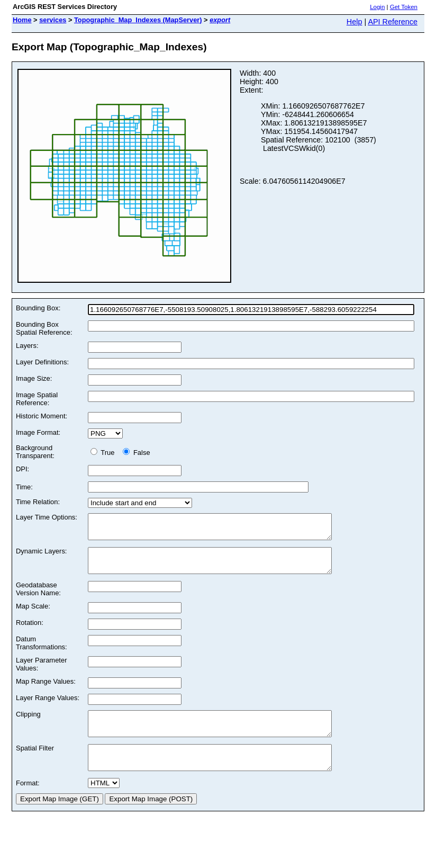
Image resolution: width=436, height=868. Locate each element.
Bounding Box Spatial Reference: (44, 328)
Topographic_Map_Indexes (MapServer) (138, 20)
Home (22, 20)
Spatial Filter (35, 762)
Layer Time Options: (47, 517)
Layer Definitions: (42, 362)
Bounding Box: (38, 308)
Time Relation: (38, 502)
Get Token (404, 7)
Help (355, 22)
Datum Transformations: (42, 652)
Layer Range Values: (48, 707)
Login (377, 7)
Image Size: (34, 378)
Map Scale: (33, 616)
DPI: (22, 469)
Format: (28, 802)
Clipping (28, 724)
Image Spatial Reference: (37, 399)
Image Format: (38, 432)
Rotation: (30, 632)
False (136, 453)
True (105, 453)
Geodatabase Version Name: (38, 598)
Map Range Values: (46, 691)
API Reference (393, 22)
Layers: (27, 346)
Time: (24, 487)
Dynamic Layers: (41, 556)
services (53, 20)
